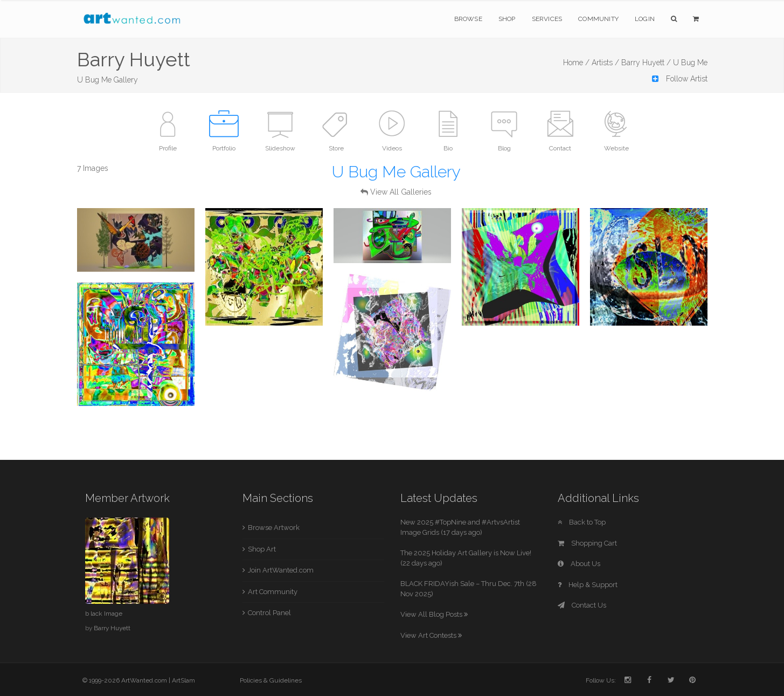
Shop (507, 19)
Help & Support (588, 585)
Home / (576, 63)
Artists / (605, 63)
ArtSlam (183, 680)
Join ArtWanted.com (281, 570)
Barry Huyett (112, 628)
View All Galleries (401, 192)
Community (598, 19)
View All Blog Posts (434, 614)
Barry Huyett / (646, 63)
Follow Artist (680, 79)
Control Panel (269, 613)
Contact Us (582, 605)
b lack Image (104, 614)
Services (547, 19)
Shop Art (262, 549)
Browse (468, 19)
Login (645, 19)
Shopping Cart (587, 543)
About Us (579, 564)
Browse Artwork (274, 528)
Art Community (273, 592)
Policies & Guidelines (271, 680)
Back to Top (582, 522)
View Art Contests (431, 635)
